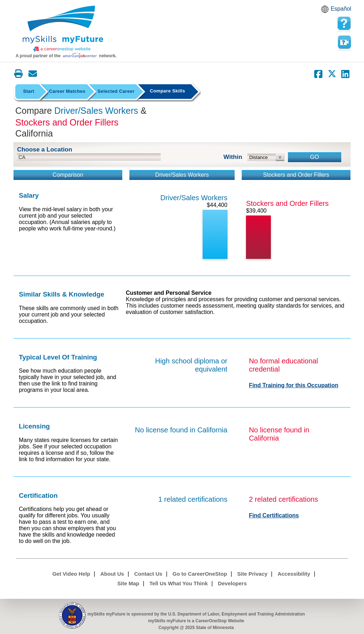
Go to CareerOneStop (200, 574)
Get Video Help (71, 574)
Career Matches (67, 91)
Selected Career (116, 91)
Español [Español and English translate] (341, 9)
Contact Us (148, 574)
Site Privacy (252, 574)
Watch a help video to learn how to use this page (344, 42)
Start (29, 91)
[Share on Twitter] (332, 74)
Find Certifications (274, 515)
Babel (326, 11)
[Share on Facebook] (318, 74)
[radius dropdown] (266, 157)
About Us (112, 574)
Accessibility (294, 574)
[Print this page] (18, 74)
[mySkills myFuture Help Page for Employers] (344, 23)
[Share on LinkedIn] (346, 74)
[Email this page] (33, 74)
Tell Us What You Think (178, 583)
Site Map (128, 583)
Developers (232, 583)
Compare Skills (167, 91)
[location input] (89, 157)
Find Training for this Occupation (294, 385)
